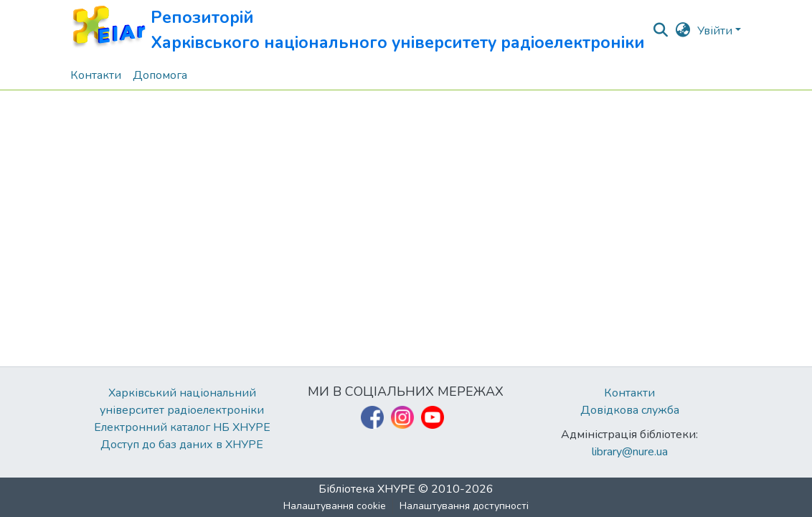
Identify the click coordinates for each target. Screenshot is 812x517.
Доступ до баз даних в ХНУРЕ (182, 445)
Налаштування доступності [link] (464, 506)
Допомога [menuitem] (160, 75)
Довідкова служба (630, 410)
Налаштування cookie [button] (335, 506)
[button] (358, 30)
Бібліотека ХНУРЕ (367, 489)
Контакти (629, 393)
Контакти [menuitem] (96, 75)
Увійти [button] (716, 31)
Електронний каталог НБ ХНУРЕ (182, 427)
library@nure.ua (630, 452)
